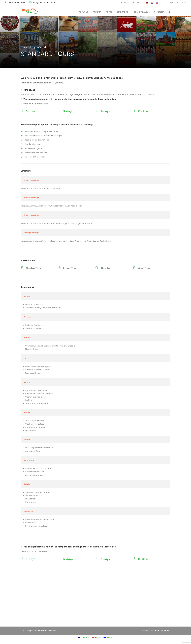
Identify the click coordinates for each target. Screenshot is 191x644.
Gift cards (122, 12)
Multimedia (158, 12)
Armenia (97, 12)
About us (84, 12)
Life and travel (140, 12)
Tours (109, 12)
